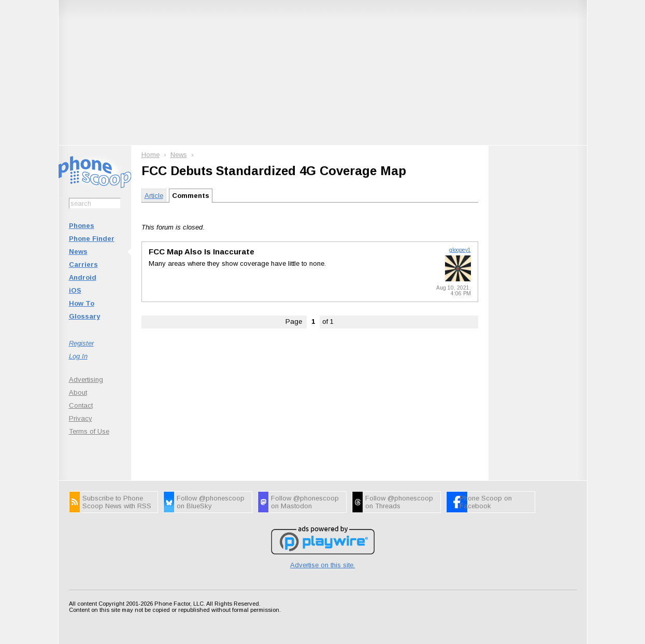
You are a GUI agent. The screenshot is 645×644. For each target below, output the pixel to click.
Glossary (84, 316)
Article (154, 196)
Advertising (86, 380)
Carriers (83, 264)
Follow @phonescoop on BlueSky (211, 502)
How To (82, 303)
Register (81, 343)
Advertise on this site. (322, 565)
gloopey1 (460, 250)
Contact (81, 405)
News (78, 252)
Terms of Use (89, 431)
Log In (78, 356)
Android (83, 277)
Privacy (81, 418)
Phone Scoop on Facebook (486, 502)
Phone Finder (92, 239)
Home (150, 155)
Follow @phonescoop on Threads (399, 502)
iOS (75, 290)
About (78, 392)
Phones (82, 226)
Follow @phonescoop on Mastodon (305, 502)
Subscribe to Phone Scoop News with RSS (117, 502)
